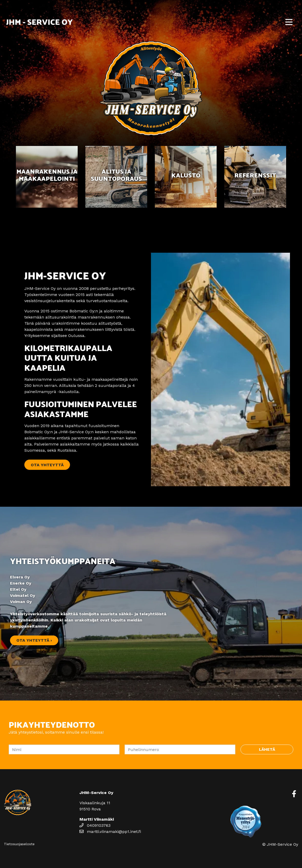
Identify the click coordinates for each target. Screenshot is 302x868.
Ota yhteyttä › (34, 640)
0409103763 (95, 825)
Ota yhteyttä (47, 465)
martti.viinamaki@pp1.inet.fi (110, 832)
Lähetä (267, 749)
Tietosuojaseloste (19, 844)
